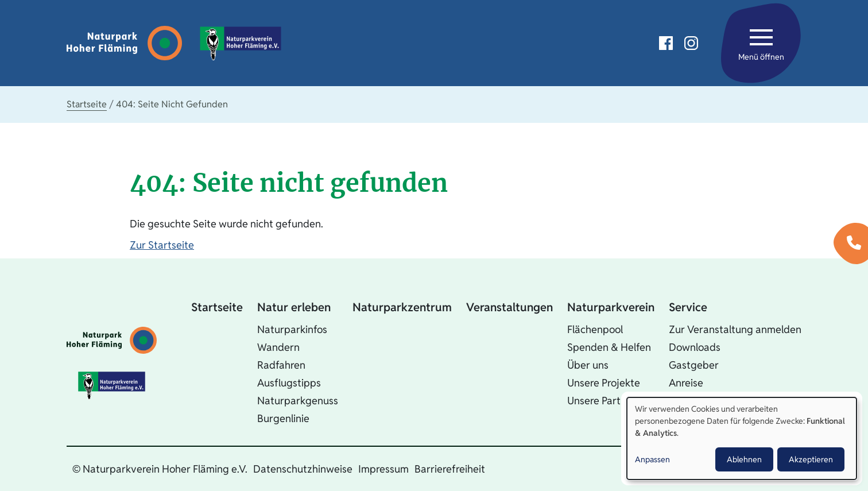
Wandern (278, 347)
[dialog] (742, 438)
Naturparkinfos (292, 329)
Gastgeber (694, 365)
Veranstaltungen (509, 307)
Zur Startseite (162, 245)
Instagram (691, 43)
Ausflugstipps (289, 383)
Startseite (87, 104)
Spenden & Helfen (609, 347)
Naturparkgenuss (298, 401)
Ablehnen (744, 459)
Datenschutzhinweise (303, 469)
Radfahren (281, 365)
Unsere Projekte (604, 383)
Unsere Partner (602, 401)
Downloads (695, 347)
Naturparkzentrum (402, 307)
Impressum (383, 469)
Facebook (666, 43)
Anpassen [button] (652, 459)
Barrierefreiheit (450, 469)
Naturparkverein (611, 307)
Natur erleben (294, 307)
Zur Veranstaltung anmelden (735, 329)
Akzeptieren (811, 459)
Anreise (686, 383)
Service (688, 307)
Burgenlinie (283, 418)
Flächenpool (595, 329)
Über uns (588, 365)
